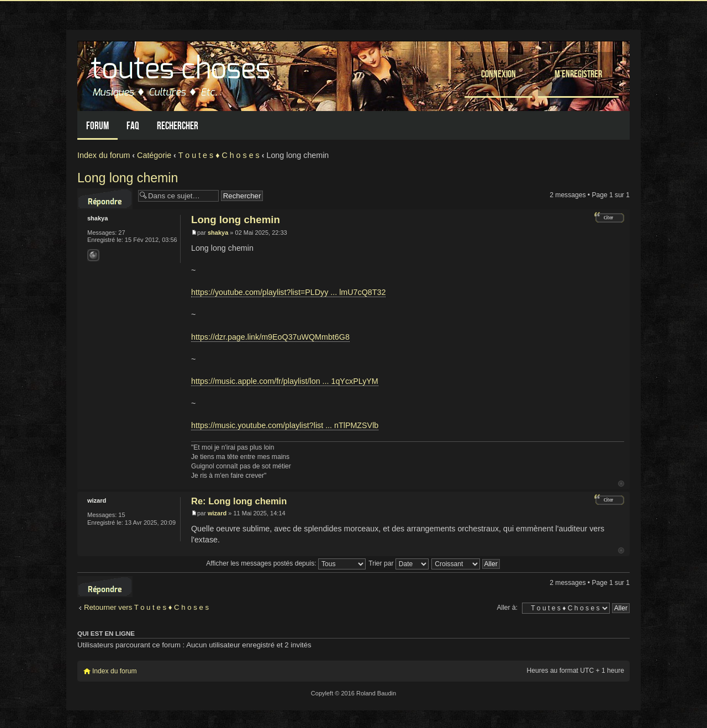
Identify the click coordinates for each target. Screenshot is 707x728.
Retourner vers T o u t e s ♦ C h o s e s (146, 607)
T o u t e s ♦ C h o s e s (219, 155)
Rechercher (178, 126)
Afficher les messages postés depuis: (286, 563)
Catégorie (154, 155)
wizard (217, 513)
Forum (97, 126)
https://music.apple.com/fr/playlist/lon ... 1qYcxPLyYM (285, 381)
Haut (621, 484)
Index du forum (104, 155)
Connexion (498, 74)
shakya (218, 233)
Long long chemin (128, 178)
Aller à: (507, 608)
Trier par (399, 563)
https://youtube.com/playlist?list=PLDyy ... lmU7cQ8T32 (288, 292)
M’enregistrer (578, 74)
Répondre (105, 199)
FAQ (133, 126)
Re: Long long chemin (239, 501)
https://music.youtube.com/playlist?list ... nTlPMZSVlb (285, 425)
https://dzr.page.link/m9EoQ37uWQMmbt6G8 (270, 337)
